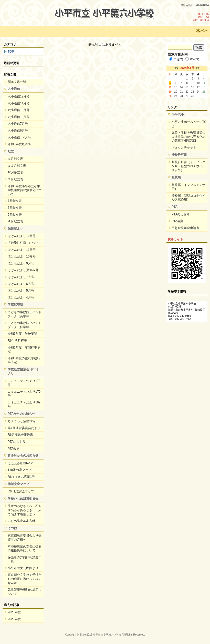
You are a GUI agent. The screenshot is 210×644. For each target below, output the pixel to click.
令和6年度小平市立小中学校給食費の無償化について (25, 190)
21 (181, 92)
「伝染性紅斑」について (25, 243)
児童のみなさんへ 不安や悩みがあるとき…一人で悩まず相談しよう (25, 510)
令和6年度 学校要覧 (22, 334)
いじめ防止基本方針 (22, 521)
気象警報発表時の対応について (25, 592)
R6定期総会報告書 (20, 435)
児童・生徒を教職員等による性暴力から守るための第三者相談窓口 (188, 137)
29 (187, 96)
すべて (192, 59)
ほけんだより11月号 (22, 250)
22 (187, 92)
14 (181, 87)
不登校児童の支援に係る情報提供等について (25, 549)
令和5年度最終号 (19, 144)
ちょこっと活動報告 (22, 421)
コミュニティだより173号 (24, 383)
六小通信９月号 (18, 117)
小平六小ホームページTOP (189, 124)
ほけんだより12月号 (22, 236)
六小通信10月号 (19, 110)
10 (198, 83)
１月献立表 (15, 159)
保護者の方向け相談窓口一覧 (25, 559)
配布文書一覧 (17, 82)
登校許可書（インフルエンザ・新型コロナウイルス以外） (188, 166)
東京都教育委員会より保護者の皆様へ (25, 538)
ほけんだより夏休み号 (23, 270)
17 (198, 87)
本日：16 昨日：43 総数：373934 (201, 17)
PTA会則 (14, 449)
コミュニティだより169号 (24, 404)
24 (198, 92)
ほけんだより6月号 (21, 284)
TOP (11, 52)
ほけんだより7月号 (21, 277)
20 (176, 92)
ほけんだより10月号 (22, 256)
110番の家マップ (19, 470)
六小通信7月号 (18, 124)
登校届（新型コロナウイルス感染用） (188, 198)
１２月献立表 (17, 166)
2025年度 (14, 619)
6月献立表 (15, 208)
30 (192, 96)
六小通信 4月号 (19, 137)
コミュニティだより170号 (24, 394)
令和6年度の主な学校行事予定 (24, 360)
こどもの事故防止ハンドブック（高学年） (25, 314)
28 (181, 96)
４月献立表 (15, 221)
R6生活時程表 (17, 341)
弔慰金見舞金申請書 (185, 228)
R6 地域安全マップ (21, 491)
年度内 (176, 59)
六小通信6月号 (18, 131)
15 (187, 87)
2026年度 (14, 612)
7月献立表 (15, 201)
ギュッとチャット (184, 147)
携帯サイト (175, 239)
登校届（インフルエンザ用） (188, 187)
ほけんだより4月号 (21, 298)
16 (192, 87)
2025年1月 (187, 68)
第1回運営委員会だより (24, 428)
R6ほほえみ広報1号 (21, 477)
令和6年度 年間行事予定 (24, 350)
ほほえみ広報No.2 (20, 463)
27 (176, 96)
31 (198, 96)
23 (192, 92)
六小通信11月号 (19, 103)
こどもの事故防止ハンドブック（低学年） (25, 325)
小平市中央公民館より (23, 568)
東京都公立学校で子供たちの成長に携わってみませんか (25, 579)
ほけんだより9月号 (21, 263)
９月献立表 (15, 179)
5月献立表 (15, 215)
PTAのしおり (17, 442)
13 (176, 87)
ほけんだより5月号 (21, 291)
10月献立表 (15, 172)
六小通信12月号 (19, 96)
